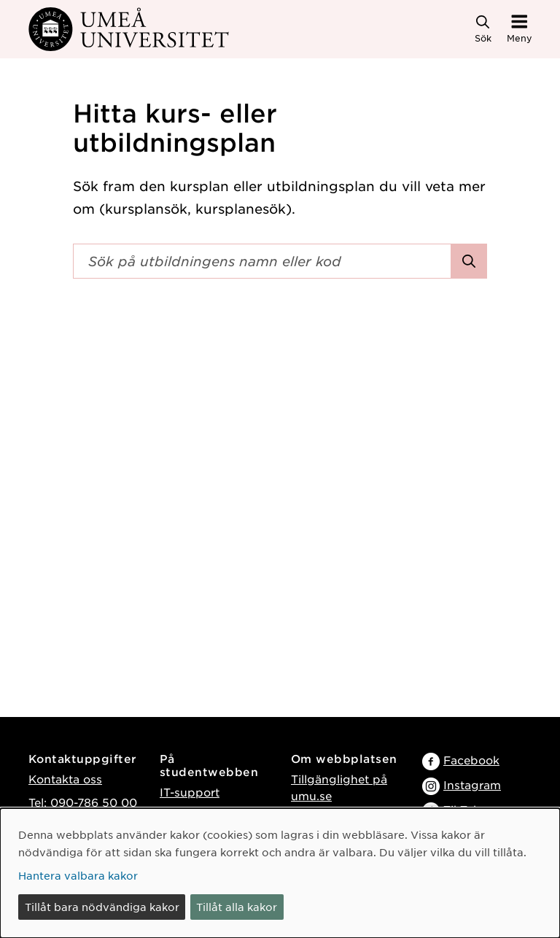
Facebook (471, 760)
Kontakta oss (65, 779)
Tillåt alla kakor (237, 907)
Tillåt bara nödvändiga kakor (102, 907)
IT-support (190, 792)
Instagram (472, 784)
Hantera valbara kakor (78, 875)
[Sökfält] (262, 261)
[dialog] (280, 873)
